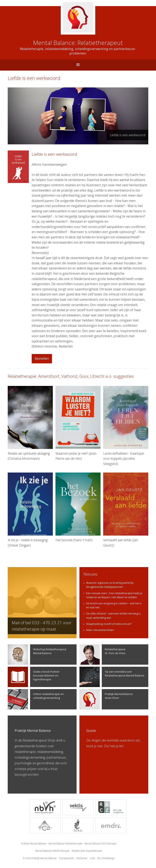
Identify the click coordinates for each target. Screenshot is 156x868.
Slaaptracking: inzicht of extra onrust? (109, 624)
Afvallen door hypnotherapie (87, 851)
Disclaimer (82, 858)
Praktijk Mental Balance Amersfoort (106, 699)
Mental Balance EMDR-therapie (52, 851)
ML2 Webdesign (106, 858)
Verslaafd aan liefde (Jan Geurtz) (126, 510)
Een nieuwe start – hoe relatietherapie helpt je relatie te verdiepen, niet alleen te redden (114, 595)
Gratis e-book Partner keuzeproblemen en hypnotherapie (34, 677)
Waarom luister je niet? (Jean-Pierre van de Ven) (78, 423)
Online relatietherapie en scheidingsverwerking (36, 699)
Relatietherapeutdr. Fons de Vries (102, 655)
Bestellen (42, 358)
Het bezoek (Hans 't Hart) (78, 507)
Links (92, 858)
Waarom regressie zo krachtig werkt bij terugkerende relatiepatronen (110, 585)
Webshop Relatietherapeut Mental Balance (37, 655)
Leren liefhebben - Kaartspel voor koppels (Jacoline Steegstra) (126, 426)
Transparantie (66, 858)
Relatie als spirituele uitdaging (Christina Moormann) (30, 423)
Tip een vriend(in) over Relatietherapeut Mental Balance (112, 677)
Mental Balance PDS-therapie (100, 843)
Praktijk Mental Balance (34, 843)
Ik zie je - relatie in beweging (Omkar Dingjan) (30, 510)
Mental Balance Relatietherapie (65, 843)
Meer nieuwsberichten (100, 630)
